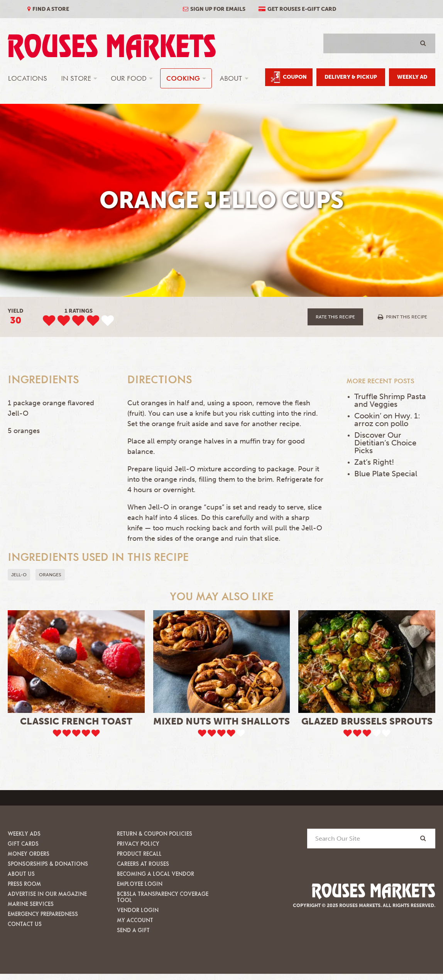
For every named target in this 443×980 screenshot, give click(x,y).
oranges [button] (50, 575)
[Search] (423, 838)
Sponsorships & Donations (48, 864)
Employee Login (140, 884)
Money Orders (29, 854)
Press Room (24, 884)
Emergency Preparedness (43, 914)
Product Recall (139, 854)
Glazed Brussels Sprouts (367, 721)
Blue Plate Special (386, 474)
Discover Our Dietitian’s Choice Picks (385, 443)
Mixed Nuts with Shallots (221, 721)
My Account (135, 920)
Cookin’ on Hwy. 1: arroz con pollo (387, 420)
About (231, 78)
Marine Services (31, 904)
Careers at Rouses (143, 864)
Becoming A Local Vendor (156, 874)
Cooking (183, 78)
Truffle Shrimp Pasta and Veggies (390, 400)
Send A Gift (133, 930)
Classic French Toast (76, 721)
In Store (76, 78)
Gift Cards (23, 844)
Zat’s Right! (374, 462)
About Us (21, 874)
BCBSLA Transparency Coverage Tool (163, 897)
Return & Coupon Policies (155, 834)
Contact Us (25, 924)
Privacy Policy (138, 844)
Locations (28, 78)
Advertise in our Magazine (47, 894)
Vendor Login (138, 910)
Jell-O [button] (19, 575)
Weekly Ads (24, 834)
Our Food (129, 78)
